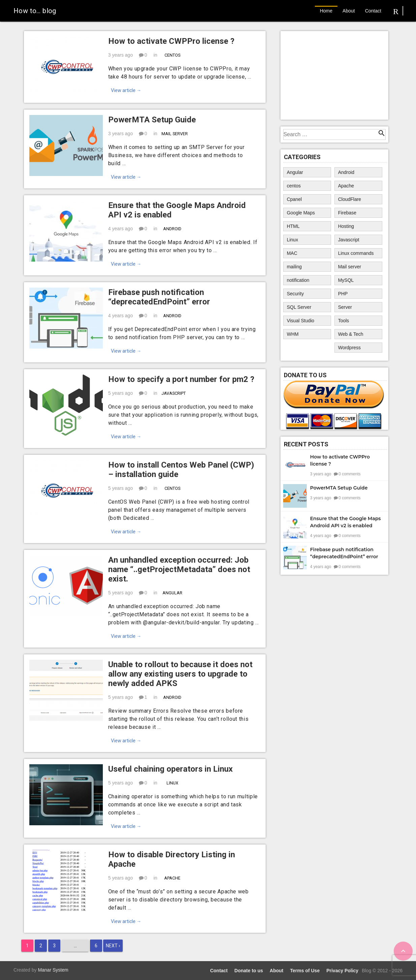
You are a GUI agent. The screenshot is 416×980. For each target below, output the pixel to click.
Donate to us (249, 971)
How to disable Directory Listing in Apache (172, 859)
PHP (343, 294)
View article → (126, 90)
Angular (172, 593)
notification (298, 280)
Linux (172, 783)
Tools (344, 321)
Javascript (174, 393)
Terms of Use (305, 971)
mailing (294, 267)
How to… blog (35, 11)
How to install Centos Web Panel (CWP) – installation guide (181, 470)
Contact (373, 11)
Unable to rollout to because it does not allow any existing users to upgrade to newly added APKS (180, 674)
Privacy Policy (342, 971)
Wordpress (349, 348)
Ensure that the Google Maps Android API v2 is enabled (177, 210)
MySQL (346, 280)
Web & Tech (351, 334)
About (349, 11)
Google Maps (301, 213)
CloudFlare (350, 199)
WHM (293, 334)
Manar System (53, 970)
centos (172, 55)
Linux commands (356, 253)
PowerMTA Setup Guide (152, 120)
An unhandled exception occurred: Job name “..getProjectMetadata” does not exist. (179, 569)
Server (345, 307)
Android (172, 229)
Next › (113, 946)
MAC (292, 253)
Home (326, 11)
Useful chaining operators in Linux (170, 769)
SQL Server (299, 307)
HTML (293, 226)
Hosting (346, 226)
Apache (172, 878)
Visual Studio (301, 321)
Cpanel (294, 199)
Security (295, 294)
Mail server (175, 134)
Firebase (347, 213)
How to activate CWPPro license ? (171, 41)
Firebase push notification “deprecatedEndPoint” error (159, 297)
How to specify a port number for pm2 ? (181, 379)
